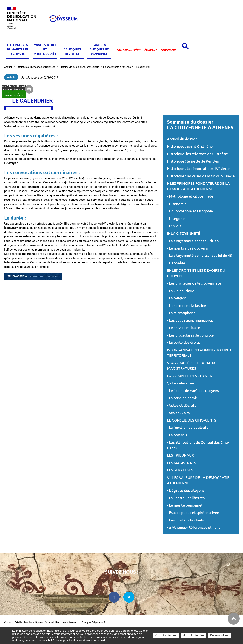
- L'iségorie (176, 219)
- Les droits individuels (185, 520)
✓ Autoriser (9, 94)
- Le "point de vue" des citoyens (193, 391)
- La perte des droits (183, 342)
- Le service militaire (184, 328)
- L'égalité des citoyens (186, 490)
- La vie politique (181, 291)
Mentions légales (34, 622)
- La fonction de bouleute (188, 428)
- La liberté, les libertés (186, 498)
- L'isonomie (177, 204)
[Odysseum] (63, 19)
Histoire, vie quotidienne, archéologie (79, 67)
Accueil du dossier (182, 139)
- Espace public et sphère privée (193, 513)
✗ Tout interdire (193, 635)
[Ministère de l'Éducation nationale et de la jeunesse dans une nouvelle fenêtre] (23, 19)
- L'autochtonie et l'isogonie (190, 211)
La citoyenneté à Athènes (117, 67)
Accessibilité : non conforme (60, 622)
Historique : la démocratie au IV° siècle (198, 169)
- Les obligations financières (190, 320)
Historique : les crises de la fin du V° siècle (201, 176)
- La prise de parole (183, 398)
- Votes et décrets (182, 405)
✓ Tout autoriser (166, 635)
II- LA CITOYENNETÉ (184, 233)
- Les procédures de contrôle (190, 335)
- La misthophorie (181, 313)
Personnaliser (219, 635)
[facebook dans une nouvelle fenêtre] (114, 597)
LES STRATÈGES (180, 470)
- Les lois (174, 226)
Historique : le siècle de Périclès (193, 161)
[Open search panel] (185, 46)
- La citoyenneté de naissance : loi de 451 (201, 256)
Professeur (168, 50)
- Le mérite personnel (185, 505)
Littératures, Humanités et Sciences (36, 67)
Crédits (18, 622)
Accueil (8, 67)
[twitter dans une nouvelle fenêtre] (129, 597)
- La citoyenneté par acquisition (193, 241)
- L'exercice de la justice (186, 306)
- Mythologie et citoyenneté (190, 196)
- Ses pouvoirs (178, 413)
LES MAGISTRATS (181, 463)
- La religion (177, 298)
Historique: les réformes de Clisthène (198, 154)
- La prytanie (177, 435)
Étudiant (150, 50)
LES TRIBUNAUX (181, 455)
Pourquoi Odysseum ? (93, 622)
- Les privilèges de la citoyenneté (194, 283)
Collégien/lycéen (128, 50)
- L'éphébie (176, 263)
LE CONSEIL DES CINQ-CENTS (192, 420)
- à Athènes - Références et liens (194, 527)
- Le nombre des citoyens (187, 248)
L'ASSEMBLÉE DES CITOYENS (191, 376)
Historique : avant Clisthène (190, 146)
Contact (8, 622)
